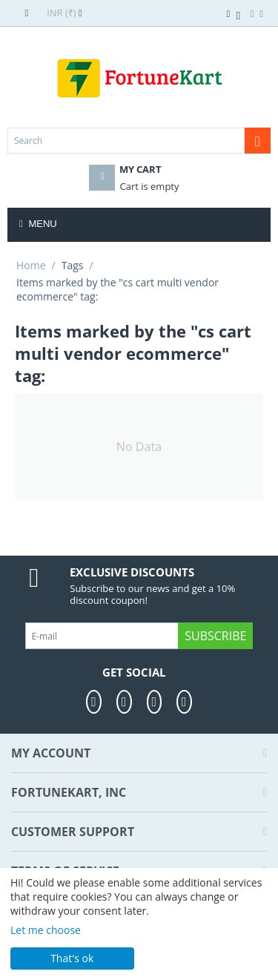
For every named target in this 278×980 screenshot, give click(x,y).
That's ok (72, 958)
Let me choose (46, 930)
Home (31, 265)
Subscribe (215, 636)
